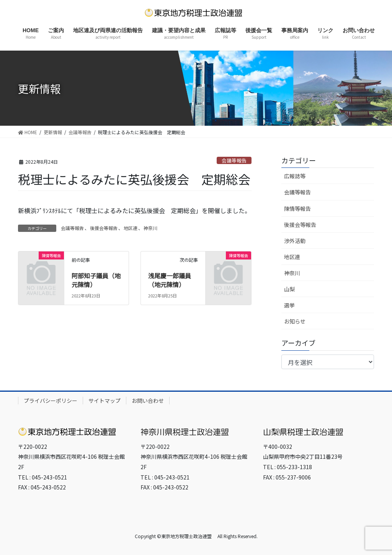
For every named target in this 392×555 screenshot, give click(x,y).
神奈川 (150, 228)
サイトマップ (105, 401)
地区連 (131, 228)
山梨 (289, 289)
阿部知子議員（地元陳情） (96, 280)
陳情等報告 (297, 209)
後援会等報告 (104, 228)
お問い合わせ (148, 401)
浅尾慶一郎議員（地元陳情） (170, 280)
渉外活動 (295, 241)
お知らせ (295, 321)
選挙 (289, 305)
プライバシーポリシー (51, 401)
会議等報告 (234, 160)
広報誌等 (295, 176)
